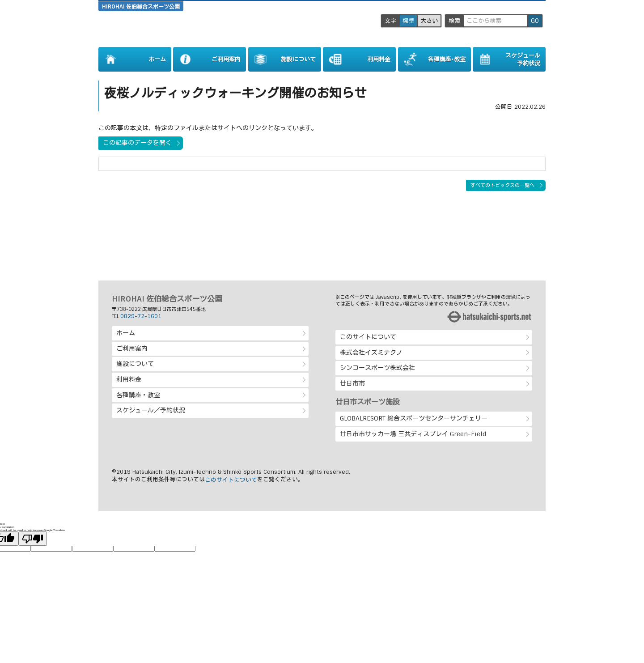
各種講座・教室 (138, 395)
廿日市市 (352, 383)
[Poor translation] (33, 538)
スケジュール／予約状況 (151, 410)
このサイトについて (368, 337)
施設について (135, 364)
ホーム (126, 333)
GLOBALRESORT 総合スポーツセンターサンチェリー (414, 418)
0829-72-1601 (141, 316)
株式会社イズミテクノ (371, 353)
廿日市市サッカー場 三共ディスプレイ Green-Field (413, 434)
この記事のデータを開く (137, 143)
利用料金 (129, 379)
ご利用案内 (132, 348)
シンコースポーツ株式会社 (377, 368)
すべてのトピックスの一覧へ (502, 185)
